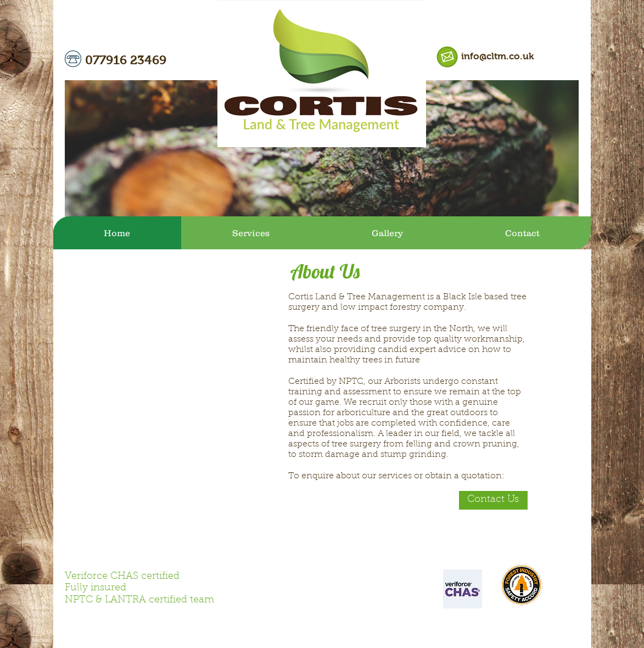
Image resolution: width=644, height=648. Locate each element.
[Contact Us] (493, 500)
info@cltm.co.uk (497, 56)
